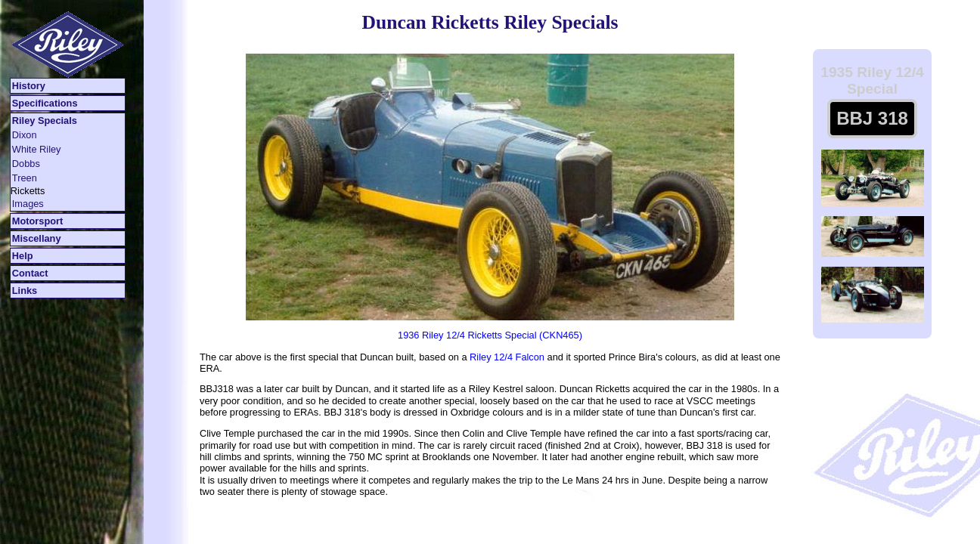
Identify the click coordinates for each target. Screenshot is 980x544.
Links (25, 291)
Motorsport (38, 221)
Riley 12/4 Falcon (507, 357)
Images (28, 204)
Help (23, 256)
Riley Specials (45, 121)
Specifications (45, 103)
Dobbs (26, 164)
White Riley (37, 149)
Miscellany (37, 238)
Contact (30, 273)
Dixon (25, 135)
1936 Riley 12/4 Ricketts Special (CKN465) (490, 335)
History (29, 86)
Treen (25, 178)
